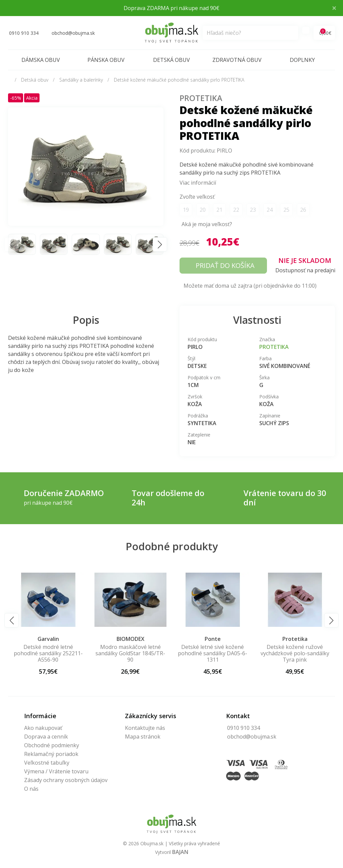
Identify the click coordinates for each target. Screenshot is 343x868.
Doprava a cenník (46, 737)
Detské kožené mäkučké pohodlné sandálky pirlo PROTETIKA (179, 80)
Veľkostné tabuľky (47, 763)
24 (270, 210)
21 (219, 210)
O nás (31, 789)
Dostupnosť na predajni (305, 270)
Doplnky (302, 60)
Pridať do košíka (225, 265)
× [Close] (334, 8)
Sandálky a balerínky (81, 80)
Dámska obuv (41, 60)
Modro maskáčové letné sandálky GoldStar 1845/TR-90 (213, 653)
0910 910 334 (244, 728)
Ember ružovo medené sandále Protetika (48, 650)
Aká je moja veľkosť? (207, 224)
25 (286, 210)
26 (303, 210)
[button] (160, 244)
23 (253, 210)
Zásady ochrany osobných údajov (66, 780)
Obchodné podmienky (52, 745)
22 (236, 210)
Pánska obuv (106, 60)
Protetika (201, 98)
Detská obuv (171, 60)
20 (203, 210)
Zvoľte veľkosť (197, 197)
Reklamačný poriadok (51, 754)
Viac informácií (198, 183)
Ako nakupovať (43, 728)
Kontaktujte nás (145, 728)
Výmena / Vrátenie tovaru (56, 771)
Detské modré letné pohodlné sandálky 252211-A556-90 (130, 653)
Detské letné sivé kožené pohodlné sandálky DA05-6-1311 (295, 653)
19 (186, 210)
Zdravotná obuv (237, 60)
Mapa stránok (143, 737)
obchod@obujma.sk (252, 737)
